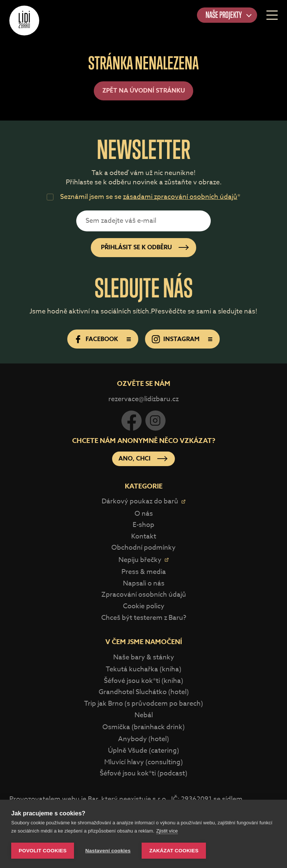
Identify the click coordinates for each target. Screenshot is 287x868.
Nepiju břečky (140, 560)
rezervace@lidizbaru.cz (143, 399)
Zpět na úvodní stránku (144, 91)
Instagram (181, 339)
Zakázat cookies (174, 851)
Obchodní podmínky (143, 548)
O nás (144, 514)
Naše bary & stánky (144, 657)
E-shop (143, 525)
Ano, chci (135, 459)
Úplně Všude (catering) (143, 751)
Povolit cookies (43, 851)
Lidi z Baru (24, 21)
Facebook (102, 339)
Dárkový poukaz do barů (140, 501)
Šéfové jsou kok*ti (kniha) (143, 681)
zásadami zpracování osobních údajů (180, 197)
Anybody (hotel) (143, 739)
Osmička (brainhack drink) (143, 727)
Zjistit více (167, 831)
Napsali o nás (144, 583)
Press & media (144, 572)
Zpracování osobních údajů (144, 595)
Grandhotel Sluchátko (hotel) (144, 692)
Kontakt (144, 536)
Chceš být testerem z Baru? (144, 618)
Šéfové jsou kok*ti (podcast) (143, 773)
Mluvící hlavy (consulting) (143, 762)
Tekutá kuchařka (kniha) (143, 669)
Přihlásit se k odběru (136, 247)
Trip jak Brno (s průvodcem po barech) (143, 704)
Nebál (144, 715)
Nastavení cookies (108, 851)
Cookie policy (144, 606)
